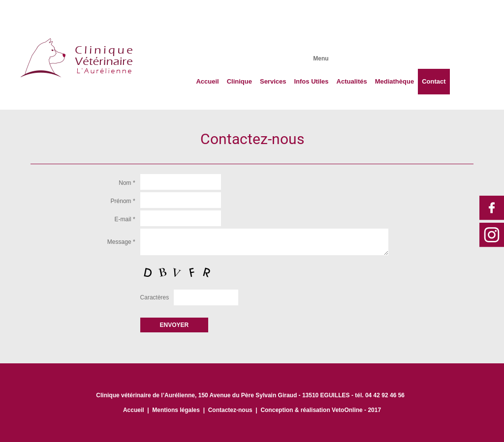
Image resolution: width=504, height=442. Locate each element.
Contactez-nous (230, 410)
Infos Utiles (311, 81)
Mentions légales (176, 410)
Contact (434, 81)
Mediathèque (394, 81)
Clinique (239, 81)
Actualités (352, 81)
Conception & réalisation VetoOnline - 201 (319, 410)
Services (273, 81)
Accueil (207, 81)
